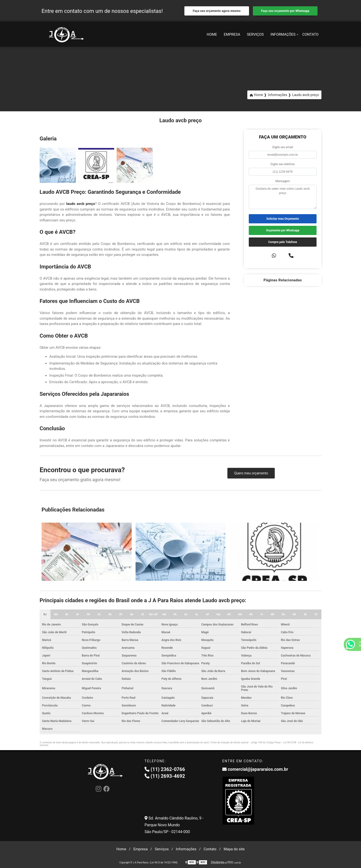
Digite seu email (283, 147)
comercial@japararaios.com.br (255, 769)
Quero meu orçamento (251, 473)
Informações (283, 34)
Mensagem (283, 181)
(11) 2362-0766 (165, 769)
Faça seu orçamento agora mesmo (217, 11)
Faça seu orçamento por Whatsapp (285, 11)
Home (212, 34)
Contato (310, 34)
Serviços (255, 34)
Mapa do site (234, 849)
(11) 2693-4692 (165, 776)
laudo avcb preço (81, 204)
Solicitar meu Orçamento (283, 219)
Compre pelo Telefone (283, 242)
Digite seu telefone (283, 164)
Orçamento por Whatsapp (283, 230)
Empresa (232, 34)
